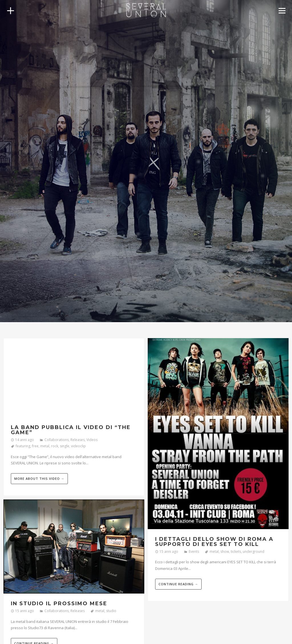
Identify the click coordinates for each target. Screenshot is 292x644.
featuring (23, 446)
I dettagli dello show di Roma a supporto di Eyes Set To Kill (214, 542)
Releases (78, 440)
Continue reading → (178, 584)
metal (45, 446)
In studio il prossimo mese (59, 604)
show (225, 551)
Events (194, 551)
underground (254, 551)
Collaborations (57, 440)
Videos (92, 440)
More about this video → (39, 479)
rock (55, 446)
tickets (236, 551)
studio (111, 611)
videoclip (78, 446)
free (35, 446)
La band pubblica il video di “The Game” (71, 430)
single (65, 446)
